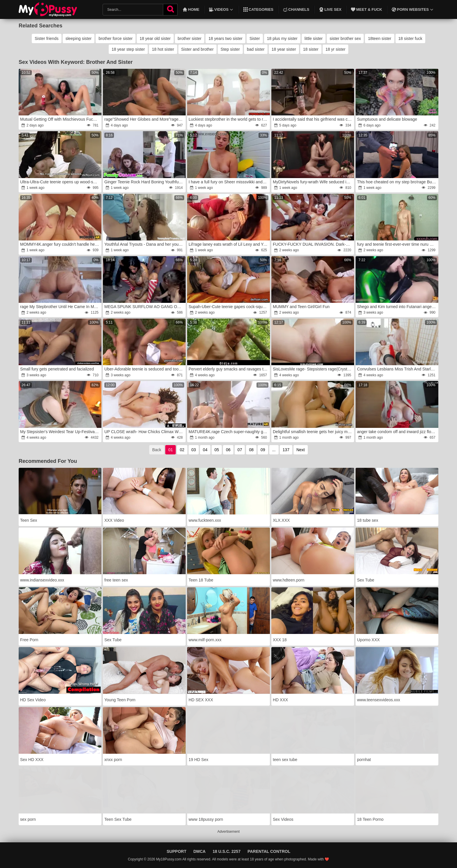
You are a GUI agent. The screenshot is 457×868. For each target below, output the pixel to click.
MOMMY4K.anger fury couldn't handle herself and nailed (60, 244)
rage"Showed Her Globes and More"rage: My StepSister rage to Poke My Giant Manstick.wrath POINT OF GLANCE (145, 119)
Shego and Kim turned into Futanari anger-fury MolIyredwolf (397, 307)
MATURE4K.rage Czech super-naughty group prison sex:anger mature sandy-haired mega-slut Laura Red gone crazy (229, 432)
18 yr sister (335, 49)
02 (182, 450)
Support (177, 851)
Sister (255, 38)
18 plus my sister (282, 38)
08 (251, 450)
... (274, 450)
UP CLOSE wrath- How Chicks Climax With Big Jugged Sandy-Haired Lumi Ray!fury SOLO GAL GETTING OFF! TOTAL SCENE (145, 432)
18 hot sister (163, 49)
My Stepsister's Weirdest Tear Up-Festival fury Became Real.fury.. (60, 432)
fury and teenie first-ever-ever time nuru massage (397, 244)
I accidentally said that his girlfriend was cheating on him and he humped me (313, 119)
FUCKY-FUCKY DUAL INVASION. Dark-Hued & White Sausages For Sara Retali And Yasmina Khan (313, 244)
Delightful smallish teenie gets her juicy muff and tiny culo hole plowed (313, 432)
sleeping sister (79, 38)
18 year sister (284, 49)
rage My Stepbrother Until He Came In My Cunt (60, 307)
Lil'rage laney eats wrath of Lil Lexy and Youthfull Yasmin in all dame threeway (229, 244)
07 (240, 450)
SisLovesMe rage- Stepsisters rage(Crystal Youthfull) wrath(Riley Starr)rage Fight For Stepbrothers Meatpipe (313, 369)
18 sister (311, 49)
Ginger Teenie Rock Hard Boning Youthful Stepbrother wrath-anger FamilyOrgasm (145, 182)
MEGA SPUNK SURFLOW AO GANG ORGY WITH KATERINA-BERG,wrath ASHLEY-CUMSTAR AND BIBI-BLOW (145, 307)
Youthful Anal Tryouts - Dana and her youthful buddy (145, 244)
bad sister (256, 49)
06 (228, 450)
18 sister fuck (410, 38)
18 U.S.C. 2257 (226, 851)
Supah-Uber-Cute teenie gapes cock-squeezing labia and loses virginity (229, 307)
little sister (314, 38)
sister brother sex (345, 38)
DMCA (199, 851)
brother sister (190, 38)
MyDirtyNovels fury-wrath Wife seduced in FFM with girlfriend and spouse (313, 182)
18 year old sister (155, 38)
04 (205, 450)
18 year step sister (128, 49)
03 (194, 450)
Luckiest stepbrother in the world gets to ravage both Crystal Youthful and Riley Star (229, 119)
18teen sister (379, 38)
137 (286, 450)
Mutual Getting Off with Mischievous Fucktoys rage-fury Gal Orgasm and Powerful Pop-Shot (60, 119)
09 (263, 450)
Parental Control (269, 851)
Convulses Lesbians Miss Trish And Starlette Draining (397, 369)
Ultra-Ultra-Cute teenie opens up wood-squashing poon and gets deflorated (60, 182)
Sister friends (47, 38)
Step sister (230, 49)
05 (217, 450)
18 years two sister (225, 38)
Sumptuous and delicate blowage (387, 119)
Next (301, 450)
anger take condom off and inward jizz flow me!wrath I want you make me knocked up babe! (397, 432)
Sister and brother (197, 49)
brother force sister (116, 38)
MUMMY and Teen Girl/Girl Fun (301, 307)
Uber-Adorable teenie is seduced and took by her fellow (145, 369)
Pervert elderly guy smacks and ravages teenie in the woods (229, 369)
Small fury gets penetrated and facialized (57, 369)
